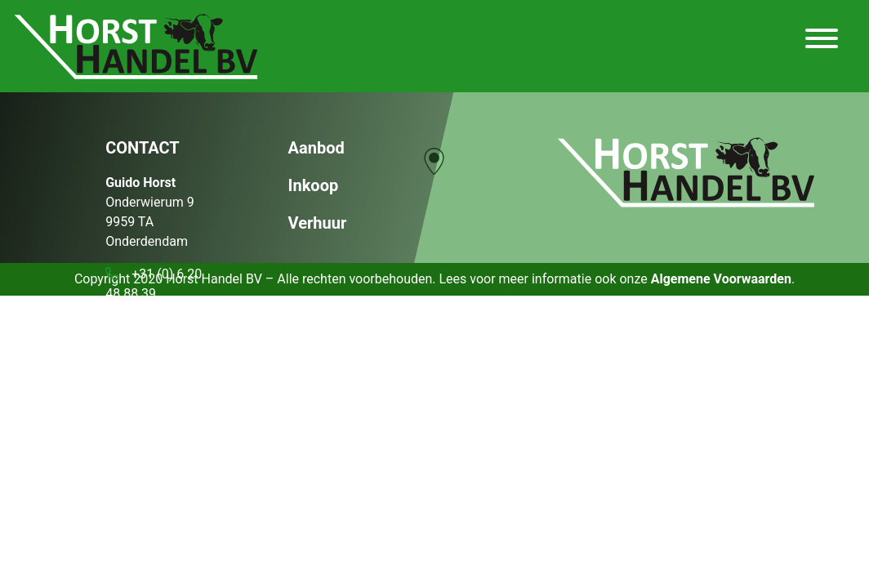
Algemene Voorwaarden (721, 279)
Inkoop (314, 185)
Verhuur (318, 223)
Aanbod (316, 148)
